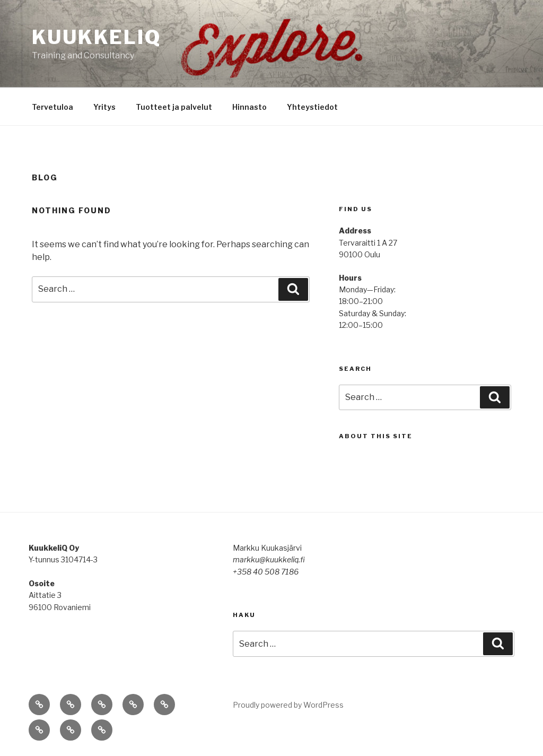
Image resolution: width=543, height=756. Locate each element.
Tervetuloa (52, 107)
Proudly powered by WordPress (288, 705)
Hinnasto (249, 107)
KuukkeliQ (97, 37)
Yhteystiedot (312, 107)
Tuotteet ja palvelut (174, 107)
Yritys (104, 107)
